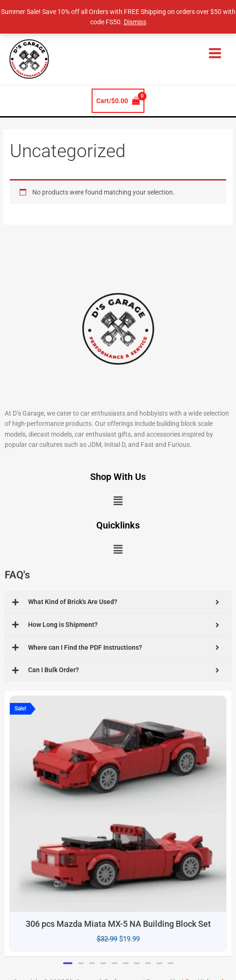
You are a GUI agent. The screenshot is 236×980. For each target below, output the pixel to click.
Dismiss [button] (135, 22)
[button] (118, 501)
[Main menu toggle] (215, 53)
